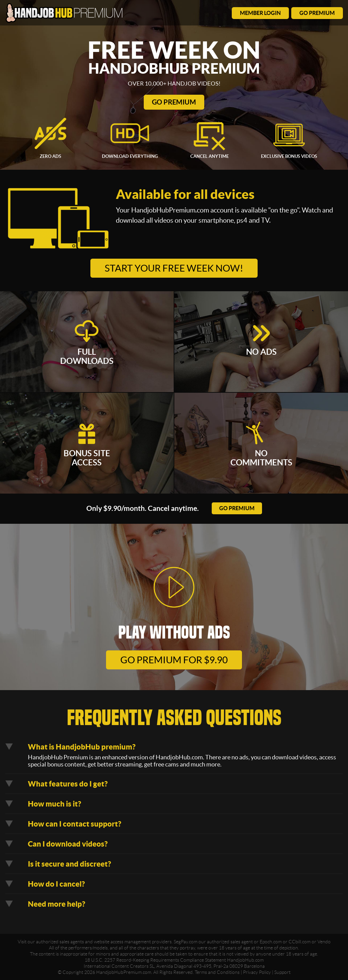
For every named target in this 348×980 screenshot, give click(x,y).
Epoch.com (271, 942)
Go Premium (174, 102)
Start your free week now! (174, 268)
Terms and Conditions (217, 972)
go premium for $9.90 (174, 660)
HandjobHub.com (245, 960)
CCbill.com (300, 942)
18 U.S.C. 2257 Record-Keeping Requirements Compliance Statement (155, 960)
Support (282, 972)
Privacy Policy (257, 972)
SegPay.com (186, 942)
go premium (317, 13)
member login (260, 13)
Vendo (324, 942)
